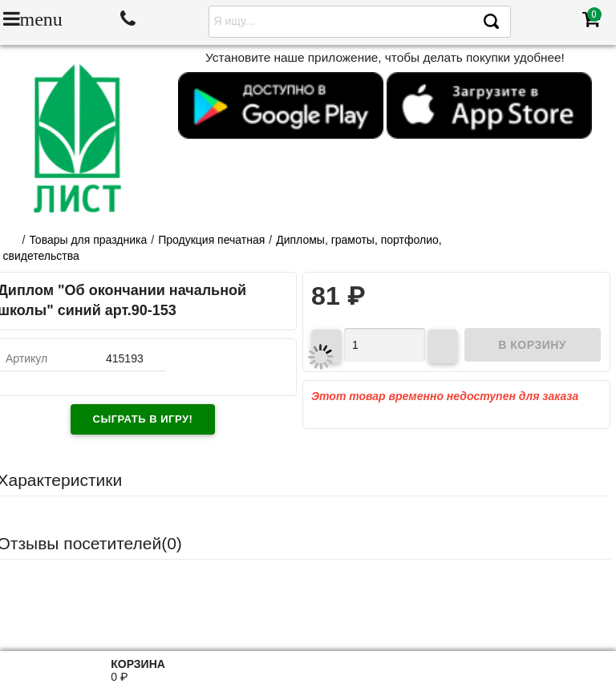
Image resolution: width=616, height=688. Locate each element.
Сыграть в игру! (143, 419)
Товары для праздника (88, 240)
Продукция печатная (211, 240)
